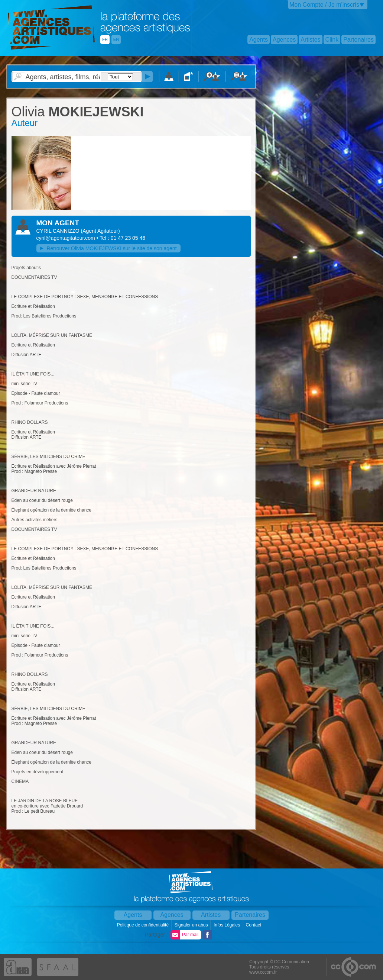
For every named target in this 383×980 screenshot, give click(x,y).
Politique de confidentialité (144, 925)
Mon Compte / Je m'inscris (324, 5)
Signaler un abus (191, 925)
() (100, 231)
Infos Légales (228, 925)
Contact (254, 925)
